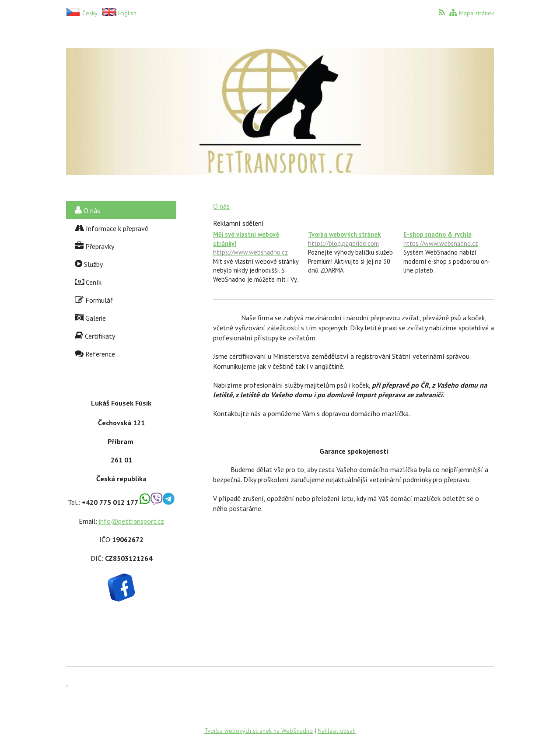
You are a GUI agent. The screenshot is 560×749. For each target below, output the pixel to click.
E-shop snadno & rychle (449, 239)
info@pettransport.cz (131, 521)
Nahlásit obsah (337, 731)
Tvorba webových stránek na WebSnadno (259, 731)
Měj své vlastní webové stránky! (258, 243)
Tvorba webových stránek (353, 239)
